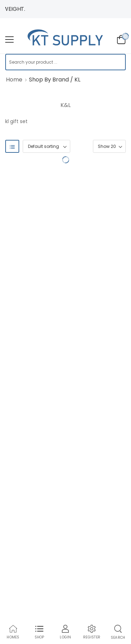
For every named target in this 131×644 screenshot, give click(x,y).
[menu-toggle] (9, 40)
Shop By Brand (49, 80)
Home (14, 80)
